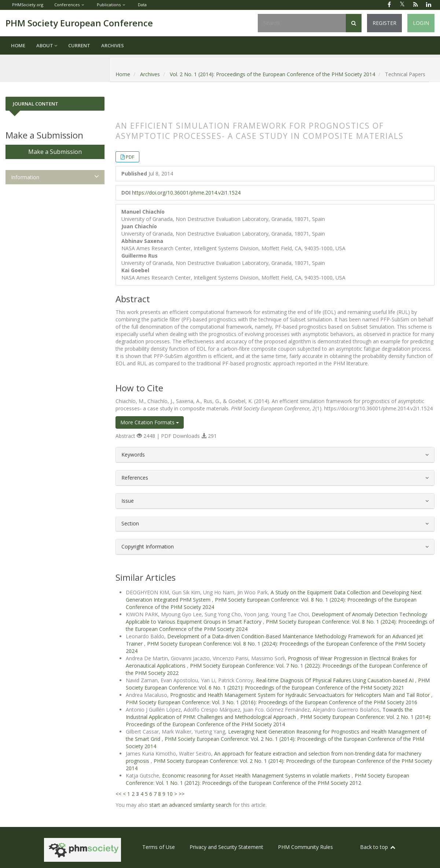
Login (421, 23)
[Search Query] (302, 23)
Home (18, 45)
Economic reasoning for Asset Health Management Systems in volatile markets (257, 775)
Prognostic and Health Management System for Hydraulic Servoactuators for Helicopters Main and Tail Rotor (301, 695)
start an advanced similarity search (190, 805)
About (47, 45)
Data (142, 5)
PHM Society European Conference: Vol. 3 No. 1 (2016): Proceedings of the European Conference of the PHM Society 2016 (272, 702)
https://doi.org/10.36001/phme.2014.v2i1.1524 (186, 193)
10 (170, 794)
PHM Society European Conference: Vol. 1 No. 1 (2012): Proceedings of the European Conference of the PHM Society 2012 (267, 779)
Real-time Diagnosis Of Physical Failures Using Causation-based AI (335, 680)
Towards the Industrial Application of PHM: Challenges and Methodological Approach (269, 713)
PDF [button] (130, 157)
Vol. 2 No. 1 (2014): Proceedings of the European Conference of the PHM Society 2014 (272, 74)
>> (181, 794)
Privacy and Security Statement (226, 847)
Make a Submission (55, 152)
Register (384, 23)
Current (79, 45)
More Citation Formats (150, 422)
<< (118, 794)
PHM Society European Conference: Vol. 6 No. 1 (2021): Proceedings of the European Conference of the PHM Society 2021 (278, 684)
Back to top (378, 847)
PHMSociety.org (28, 5)
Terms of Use (159, 847)
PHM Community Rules (305, 847)
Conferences (67, 5)
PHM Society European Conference (79, 23)
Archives (113, 45)
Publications (109, 5)
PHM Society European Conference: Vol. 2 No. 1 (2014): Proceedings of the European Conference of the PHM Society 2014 (278, 721)
